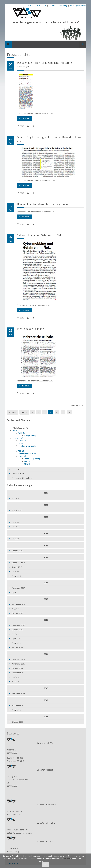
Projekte (18, 438)
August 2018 (17, 567)
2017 (46, 583)
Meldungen (16, 469)
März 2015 (16, 643)
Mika (27, 464)
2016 (46, 599)
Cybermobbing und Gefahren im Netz (40, 235)
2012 (46, 700)
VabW (17, 430)
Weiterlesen (44, 861)
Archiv (22, 456)
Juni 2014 (16, 677)
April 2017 (16, 592)
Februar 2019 (17, 551)
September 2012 (19, 705)
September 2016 (19, 604)
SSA (21, 448)
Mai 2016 (16, 609)
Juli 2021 (15, 539)
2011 (46, 717)
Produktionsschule (27, 454)
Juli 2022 (15, 522)
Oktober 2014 (17, 668)
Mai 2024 (16, 498)
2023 (46, 505)
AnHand (28, 461)
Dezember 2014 (18, 659)
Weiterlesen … (24, 118)
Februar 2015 (17, 647)
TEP (21, 451)
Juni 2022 (16, 527)
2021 (46, 533)
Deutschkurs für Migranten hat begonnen (42, 204)
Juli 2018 (15, 572)
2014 (46, 654)
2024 (46, 493)
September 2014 (19, 673)
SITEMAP (30, 6)
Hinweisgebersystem (78, 6)
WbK (21, 433)
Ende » (24, 415)
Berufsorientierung (27, 446)
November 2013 (18, 693)
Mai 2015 (16, 634)
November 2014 (18, 664)
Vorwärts (13, 415)
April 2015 (16, 639)
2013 (46, 688)
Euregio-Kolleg (31, 436)
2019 (46, 545)
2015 (46, 620)
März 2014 (16, 681)
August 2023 (17, 510)
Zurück (24, 412)
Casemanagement (33, 459)
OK (46, 865)
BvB (21, 443)
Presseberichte (18, 474)
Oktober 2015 (17, 630)
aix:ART (22, 441)
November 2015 (18, 625)
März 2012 (16, 710)
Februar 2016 (17, 613)
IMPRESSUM (42, 6)
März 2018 (16, 576)
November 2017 (18, 588)
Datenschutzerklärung (58, 6)
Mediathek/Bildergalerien (22, 478)
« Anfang (12, 412)
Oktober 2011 (17, 722)
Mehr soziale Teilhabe (30, 329)
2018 (46, 557)
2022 (46, 517)
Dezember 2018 (18, 563)
